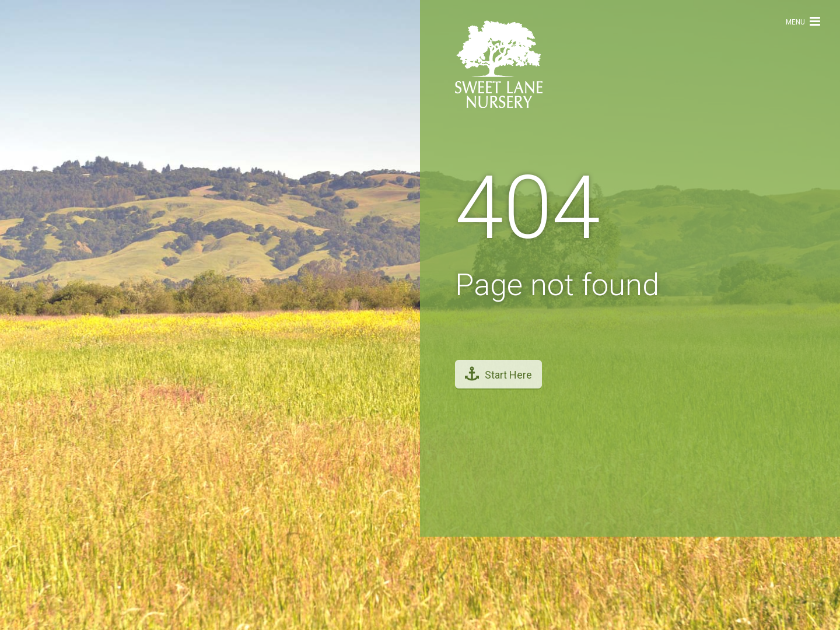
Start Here (498, 368)
